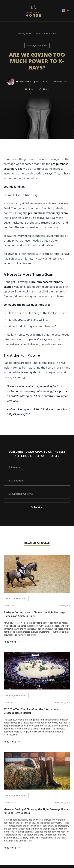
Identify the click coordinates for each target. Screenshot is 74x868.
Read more (12, 642)
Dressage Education (37, 45)
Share (44, 89)
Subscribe (37, 507)
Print (30, 89)
